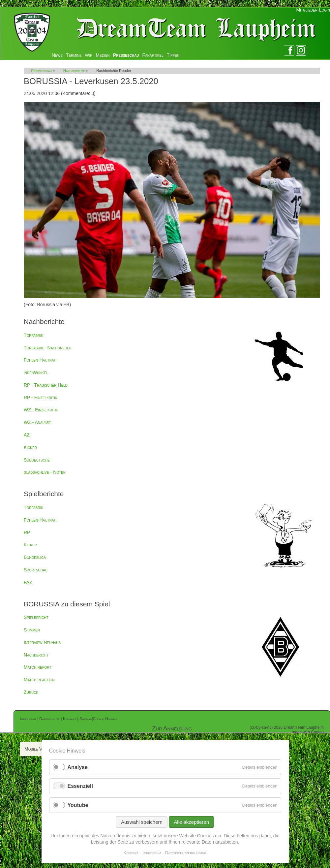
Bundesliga (35, 557)
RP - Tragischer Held (46, 385)
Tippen (173, 55)
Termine (74, 55)
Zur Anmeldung (172, 728)
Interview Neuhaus (42, 642)
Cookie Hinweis (105, 719)
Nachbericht (36, 655)
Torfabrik (33, 335)
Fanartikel (153, 55)
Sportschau (36, 570)
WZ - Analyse (37, 422)
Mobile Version (40, 749)
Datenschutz (49, 719)
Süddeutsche (37, 460)
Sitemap (86, 719)
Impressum (28, 719)
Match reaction (39, 680)
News (57, 55)
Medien (103, 55)
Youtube (78, 805)
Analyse (78, 767)
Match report (38, 667)
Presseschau (126, 55)
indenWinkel (36, 372)
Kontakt (70, 719)
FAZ (28, 582)
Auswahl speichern (142, 822)
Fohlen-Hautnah (40, 360)
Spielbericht (36, 617)
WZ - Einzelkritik (41, 410)
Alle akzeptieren (191, 822)
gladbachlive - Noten (45, 472)
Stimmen (32, 630)
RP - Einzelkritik (41, 398)
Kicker (30, 447)
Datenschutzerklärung (186, 853)
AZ (27, 435)
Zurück (31, 692)
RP (27, 532)
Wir (89, 55)
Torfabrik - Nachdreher (48, 348)
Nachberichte (74, 71)
